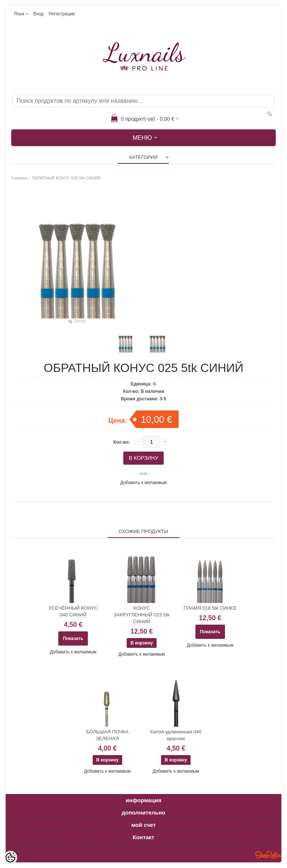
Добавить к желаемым (144, 483)
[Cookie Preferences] (10, 858)
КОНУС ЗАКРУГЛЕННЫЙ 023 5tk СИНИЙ (142, 615)
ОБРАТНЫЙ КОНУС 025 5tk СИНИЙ (66, 178)
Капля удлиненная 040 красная (176, 735)
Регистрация (62, 14)
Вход (38, 14)
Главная (19, 178)
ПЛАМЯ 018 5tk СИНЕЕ (210, 608)
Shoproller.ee (268, 855)
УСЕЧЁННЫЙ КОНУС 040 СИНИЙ (73, 611)
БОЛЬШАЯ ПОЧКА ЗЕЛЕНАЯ (107, 735)
